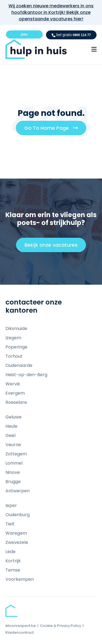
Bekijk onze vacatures (53, 247)
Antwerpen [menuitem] (18, 491)
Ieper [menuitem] (11, 505)
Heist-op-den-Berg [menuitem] (26, 375)
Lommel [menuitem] (14, 463)
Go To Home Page (53, 130)
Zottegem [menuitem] (16, 454)
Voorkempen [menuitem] (20, 579)
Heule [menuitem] (11, 426)
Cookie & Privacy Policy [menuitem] (61, 626)
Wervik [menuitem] (13, 384)
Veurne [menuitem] (13, 445)
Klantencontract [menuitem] (20, 632)
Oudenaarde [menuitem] (19, 365)
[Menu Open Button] (94, 49)
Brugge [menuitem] (13, 482)
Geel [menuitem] (10, 435)
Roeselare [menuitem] (16, 402)
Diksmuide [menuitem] (16, 329)
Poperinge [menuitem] (16, 347)
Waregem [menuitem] (16, 533)
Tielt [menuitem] (10, 524)
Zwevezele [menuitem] (17, 542)
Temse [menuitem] (13, 570)
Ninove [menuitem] (13, 472)
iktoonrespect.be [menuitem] (21, 626)
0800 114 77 (71, 35)
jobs (24, 34)
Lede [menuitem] (10, 552)
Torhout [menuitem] (14, 356)
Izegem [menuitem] (13, 338)
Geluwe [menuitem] (13, 417)
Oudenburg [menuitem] (18, 515)
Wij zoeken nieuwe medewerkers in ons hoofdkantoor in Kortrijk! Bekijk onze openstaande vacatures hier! (51, 12)
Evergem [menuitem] (15, 393)
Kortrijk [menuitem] (13, 561)
